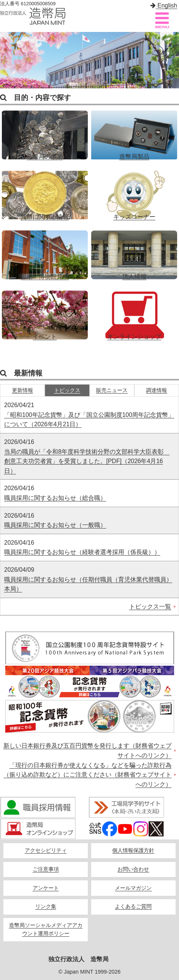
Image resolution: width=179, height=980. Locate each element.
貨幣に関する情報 (45, 191)
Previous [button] (8, 60)
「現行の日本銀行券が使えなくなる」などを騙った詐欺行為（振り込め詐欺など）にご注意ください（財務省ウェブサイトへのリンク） (87, 775)
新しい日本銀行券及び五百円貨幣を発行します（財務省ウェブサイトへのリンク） (87, 751)
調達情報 (156, 390)
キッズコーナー (134, 191)
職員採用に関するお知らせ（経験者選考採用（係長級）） (82, 552)
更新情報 (23, 390)
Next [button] (171, 60)
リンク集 (46, 907)
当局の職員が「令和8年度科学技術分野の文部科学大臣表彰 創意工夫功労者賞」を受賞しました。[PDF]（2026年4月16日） (87, 461)
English (164, 5)
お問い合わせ (133, 869)
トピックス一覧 (150, 607)
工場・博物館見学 (45, 251)
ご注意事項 (46, 869)
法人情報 (134, 251)
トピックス (67, 390)
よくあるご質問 (133, 907)
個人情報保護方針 (133, 850)
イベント (45, 311)
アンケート (46, 888)
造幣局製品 (134, 131)
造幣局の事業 (45, 131)
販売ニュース (112, 390)
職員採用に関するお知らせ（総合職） (55, 498)
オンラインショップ (134, 311)
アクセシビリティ (46, 850)
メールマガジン (133, 888)
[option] (89, 60)
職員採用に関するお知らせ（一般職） (55, 525)
